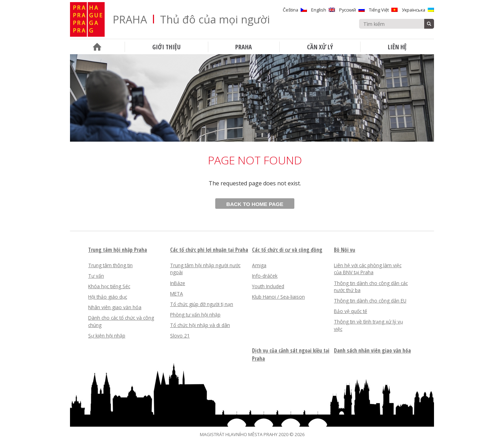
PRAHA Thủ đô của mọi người (191, 19)
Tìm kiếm (429, 24)
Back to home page (255, 204)
